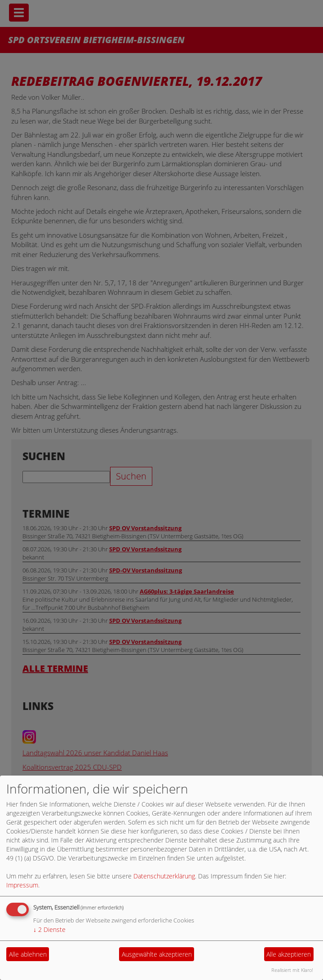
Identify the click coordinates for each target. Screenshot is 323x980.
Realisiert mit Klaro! (292, 970)
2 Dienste (49, 929)
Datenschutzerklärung (164, 876)
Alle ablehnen (28, 954)
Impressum (22, 885)
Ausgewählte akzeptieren (157, 954)
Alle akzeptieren (289, 954)
